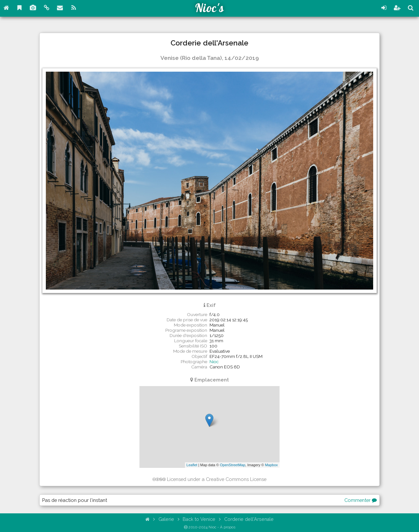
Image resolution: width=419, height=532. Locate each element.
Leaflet (192, 465)
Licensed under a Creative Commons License (210, 479)
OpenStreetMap (233, 465)
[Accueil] (148, 519)
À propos (228, 527)
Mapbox (271, 465)
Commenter (361, 500)
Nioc (214, 362)
